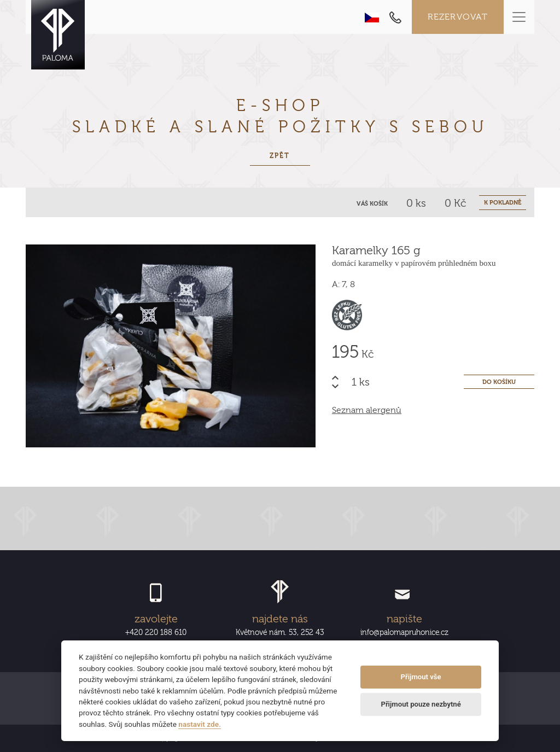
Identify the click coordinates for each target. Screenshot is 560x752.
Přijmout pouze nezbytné (421, 704)
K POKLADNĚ (503, 203)
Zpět (280, 156)
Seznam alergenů (367, 410)
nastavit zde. (200, 724)
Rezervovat (458, 17)
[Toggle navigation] (519, 17)
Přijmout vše (421, 677)
